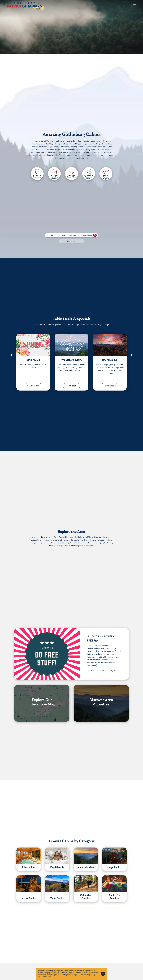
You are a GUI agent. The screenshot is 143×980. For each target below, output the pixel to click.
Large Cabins (114, 867)
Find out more (46, 977)
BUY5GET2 (110, 360)
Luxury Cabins (29, 898)
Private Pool (29, 867)
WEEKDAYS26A (71, 360)
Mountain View (86, 867)
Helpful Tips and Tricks (100, 636)
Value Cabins (57, 898)
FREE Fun (93, 641)
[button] (12, 355)
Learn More (33, 386)
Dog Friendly (57, 867)
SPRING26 (33, 360)
